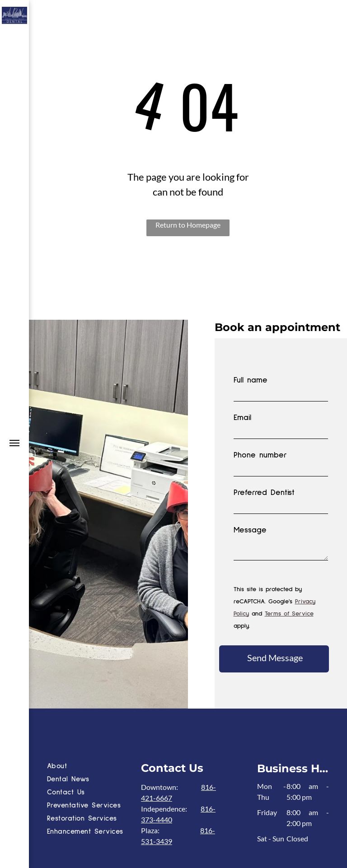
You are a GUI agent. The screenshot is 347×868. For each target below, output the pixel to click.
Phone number (260, 455)
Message (250, 530)
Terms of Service (289, 614)
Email (242, 418)
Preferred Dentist (264, 493)
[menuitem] (92, 767)
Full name (251, 380)
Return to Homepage (188, 225)
